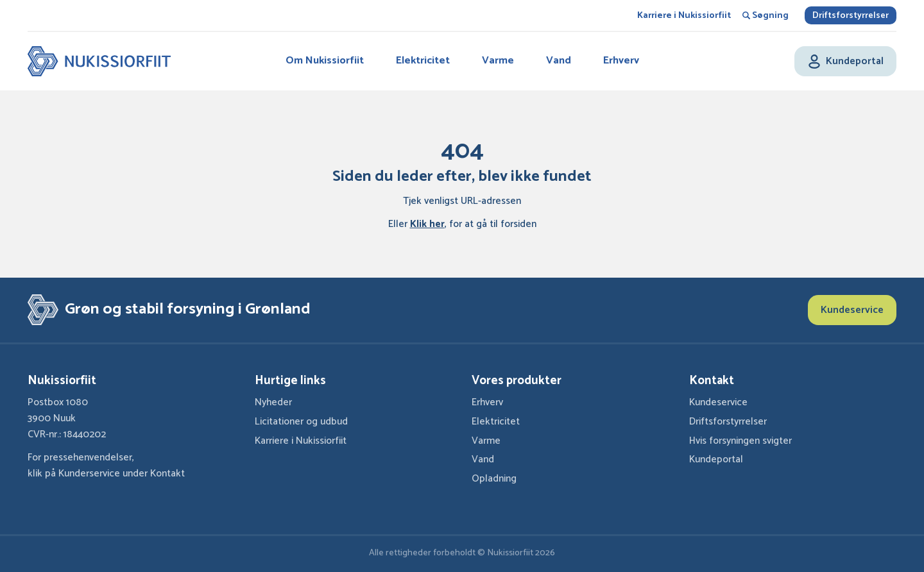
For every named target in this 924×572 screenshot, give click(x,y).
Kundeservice (852, 310)
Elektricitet (423, 61)
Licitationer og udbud (301, 422)
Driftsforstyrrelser (851, 16)
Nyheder (273, 402)
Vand (559, 61)
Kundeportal (716, 459)
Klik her (427, 224)
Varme (498, 61)
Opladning (494, 479)
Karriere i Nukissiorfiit (684, 16)
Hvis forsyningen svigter (740, 441)
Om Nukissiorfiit (325, 61)
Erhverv (621, 61)
